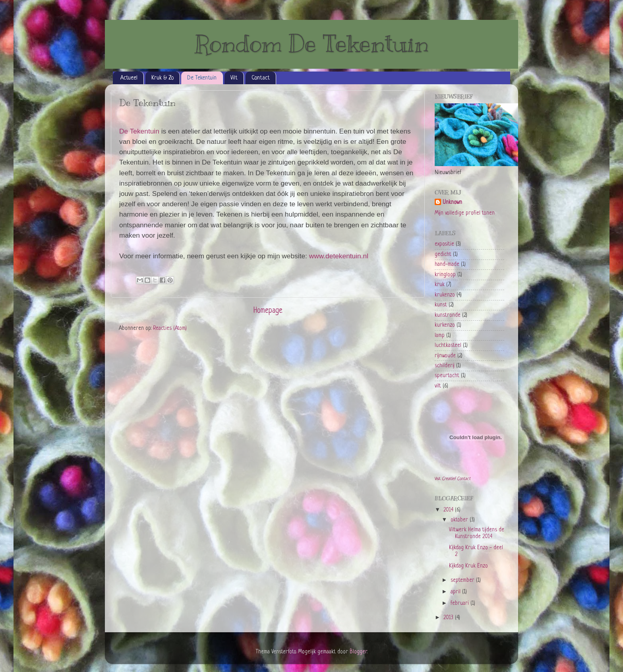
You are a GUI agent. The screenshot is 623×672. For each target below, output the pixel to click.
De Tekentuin (202, 78)
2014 (449, 510)
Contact (261, 78)
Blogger (358, 652)
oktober (460, 520)
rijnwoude (445, 356)
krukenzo (445, 295)
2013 (449, 618)
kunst (441, 305)
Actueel (129, 78)
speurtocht (447, 376)
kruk (440, 285)
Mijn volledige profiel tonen (465, 213)
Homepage (268, 311)
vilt (438, 386)
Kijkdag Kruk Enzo (468, 566)
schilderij (445, 366)
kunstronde (448, 315)
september (463, 580)
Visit (453, 479)
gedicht (443, 255)
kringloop (445, 275)
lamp (440, 336)
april (456, 592)
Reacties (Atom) (170, 328)
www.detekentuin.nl (339, 256)
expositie (444, 244)
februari (460, 603)
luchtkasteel (448, 346)
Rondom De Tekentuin (312, 44)
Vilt (234, 78)
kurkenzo (445, 325)
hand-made (447, 264)
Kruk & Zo (163, 78)
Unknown (452, 202)
